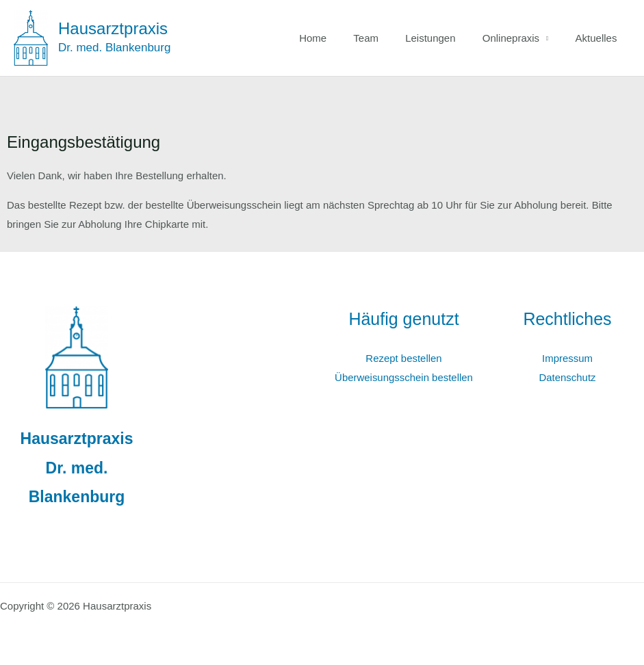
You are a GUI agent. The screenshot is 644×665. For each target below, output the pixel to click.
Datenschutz (567, 377)
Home (341, 38)
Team (388, 38)
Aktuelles (599, 38)
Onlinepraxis (520, 38)
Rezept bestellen (404, 358)
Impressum (567, 358)
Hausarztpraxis (113, 28)
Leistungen (446, 38)
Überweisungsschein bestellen (404, 377)
